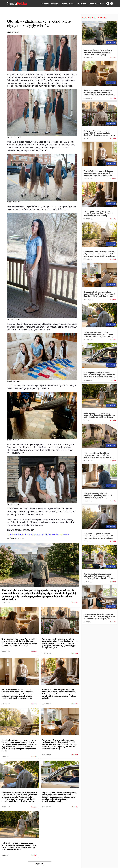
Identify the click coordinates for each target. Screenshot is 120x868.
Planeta (17, 4)
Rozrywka (68, 3)
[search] (112, 4)
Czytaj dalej (40, 864)
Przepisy (82, 3)
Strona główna (50, 3)
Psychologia (97, 3)
